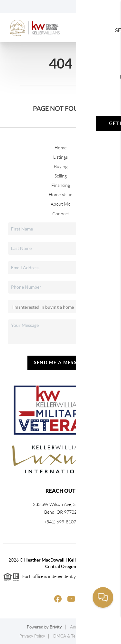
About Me (60, 204)
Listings (60, 157)
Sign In (96, 7)
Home (60, 148)
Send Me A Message (61, 362)
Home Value (60, 195)
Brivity (56, 627)
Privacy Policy (32, 636)
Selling (61, 176)
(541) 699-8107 (61, 522)
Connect (61, 214)
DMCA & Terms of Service (77, 636)
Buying (61, 166)
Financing (61, 185)
